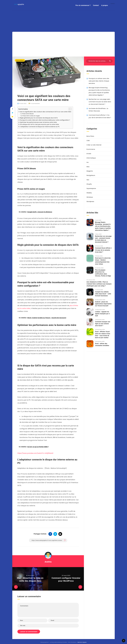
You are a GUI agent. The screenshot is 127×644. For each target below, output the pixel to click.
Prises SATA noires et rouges (31, 100)
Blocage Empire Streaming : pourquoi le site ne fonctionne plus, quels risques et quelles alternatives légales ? (103, 210)
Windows (90, 181)
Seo (88, 164)
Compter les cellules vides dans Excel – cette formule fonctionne (103, 278)
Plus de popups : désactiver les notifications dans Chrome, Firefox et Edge (103, 257)
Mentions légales (82, 626)
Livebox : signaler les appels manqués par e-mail (103, 298)
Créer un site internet (94, 129)
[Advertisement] (63, 28)
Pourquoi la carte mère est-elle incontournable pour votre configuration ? (45, 104)
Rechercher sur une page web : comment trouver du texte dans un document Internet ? (100, 86)
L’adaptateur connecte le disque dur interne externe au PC (40, 111)
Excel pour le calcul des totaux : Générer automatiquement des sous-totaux (103, 245)
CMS (88, 125)
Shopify (89, 168)
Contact (96, 5)
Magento (90, 155)
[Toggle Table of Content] (69, 93)
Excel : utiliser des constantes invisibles (102, 329)
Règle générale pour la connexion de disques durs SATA (39, 102)
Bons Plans (90, 120)
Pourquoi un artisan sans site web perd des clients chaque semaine (99, 65)
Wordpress (90, 186)
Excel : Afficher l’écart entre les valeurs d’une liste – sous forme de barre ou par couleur (103, 319)
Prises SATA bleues (28, 98)
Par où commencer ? (83, 5)
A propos (105, 5)
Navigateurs (91, 160)
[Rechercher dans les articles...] (99, 45)
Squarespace (91, 173)
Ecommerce (91, 134)
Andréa (48, 546)
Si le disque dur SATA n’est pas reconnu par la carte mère (39, 109)
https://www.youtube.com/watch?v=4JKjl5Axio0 (35, 438)
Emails (89, 138)
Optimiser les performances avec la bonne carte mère (38, 106)
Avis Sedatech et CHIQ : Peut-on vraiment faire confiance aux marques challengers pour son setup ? (99, 268)
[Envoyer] (110, 45)
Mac (88, 151)
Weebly (89, 177)
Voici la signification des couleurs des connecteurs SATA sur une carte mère (45, 96)
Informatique (20, 45)
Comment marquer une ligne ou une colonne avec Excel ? (103, 308)
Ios (88, 147)
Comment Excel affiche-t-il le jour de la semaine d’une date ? (104, 234)
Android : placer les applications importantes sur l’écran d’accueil (103, 288)
